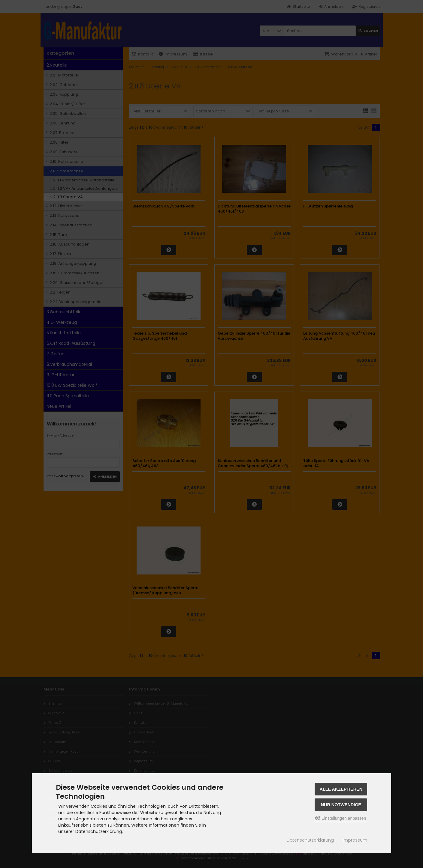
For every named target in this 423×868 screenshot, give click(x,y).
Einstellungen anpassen (341, 818)
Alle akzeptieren (341, 789)
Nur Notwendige (341, 805)
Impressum (355, 840)
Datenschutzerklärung (310, 840)
